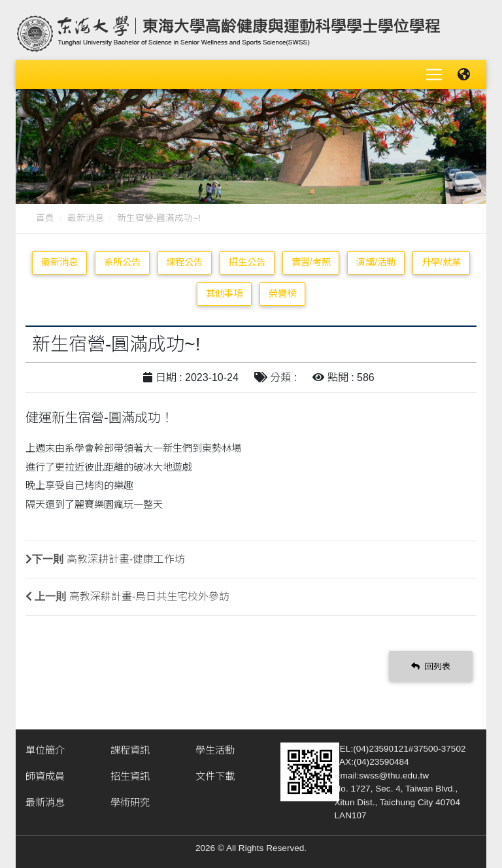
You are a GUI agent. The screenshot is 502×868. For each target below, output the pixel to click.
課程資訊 (130, 750)
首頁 (45, 218)
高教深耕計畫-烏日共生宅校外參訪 (149, 596)
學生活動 (215, 750)
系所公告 (122, 262)
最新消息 (86, 218)
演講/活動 (376, 262)
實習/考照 (311, 262)
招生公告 (247, 262)
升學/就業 (441, 262)
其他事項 (224, 293)
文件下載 (215, 776)
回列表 (431, 666)
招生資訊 (130, 776)
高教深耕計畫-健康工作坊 (126, 559)
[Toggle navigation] (434, 75)
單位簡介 (45, 750)
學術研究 (130, 802)
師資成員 (45, 776)
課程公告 (184, 262)
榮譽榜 (282, 293)
